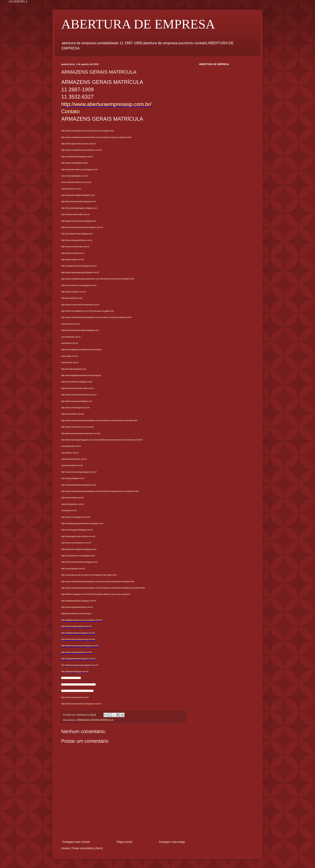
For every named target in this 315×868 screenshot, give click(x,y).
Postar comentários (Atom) (87, 848)
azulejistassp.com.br (71, 678)
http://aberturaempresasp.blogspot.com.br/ (80, 665)
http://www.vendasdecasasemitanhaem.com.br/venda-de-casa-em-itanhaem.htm (96, 137)
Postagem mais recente (76, 842)
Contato (70, 111)
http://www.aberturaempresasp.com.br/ (106, 104)
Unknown (82, 715)
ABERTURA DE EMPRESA (138, 24)
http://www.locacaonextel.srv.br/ (75, 697)
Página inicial (124, 842)
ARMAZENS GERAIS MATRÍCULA (95, 720)
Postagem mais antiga (172, 842)
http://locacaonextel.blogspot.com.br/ (77, 691)
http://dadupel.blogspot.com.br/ (75, 672)
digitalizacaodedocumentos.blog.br (76, 613)
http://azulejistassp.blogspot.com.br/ (78, 684)
